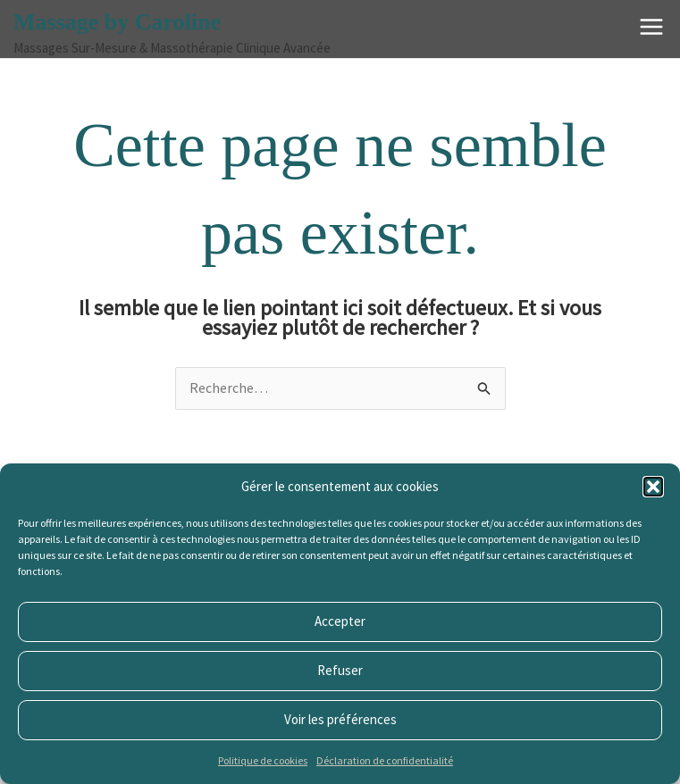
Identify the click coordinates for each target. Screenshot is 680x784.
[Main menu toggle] (651, 27)
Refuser (340, 670)
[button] (653, 487)
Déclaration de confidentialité (385, 760)
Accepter (340, 621)
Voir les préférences (340, 719)
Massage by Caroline (117, 22)
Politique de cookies (263, 760)
